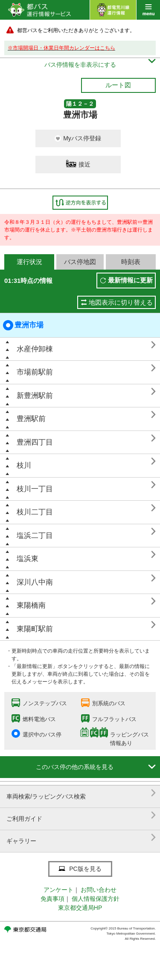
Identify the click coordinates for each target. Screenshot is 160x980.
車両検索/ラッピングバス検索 (81, 793)
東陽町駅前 (35, 629)
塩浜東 (28, 559)
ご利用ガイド (81, 815)
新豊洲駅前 (35, 396)
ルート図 (118, 85)
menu (148, 10)
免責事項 (52, 899)
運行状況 (29, 262)
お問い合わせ (99, 890)
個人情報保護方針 (96, 899)
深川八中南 (35, 582)
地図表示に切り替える (121, 302)
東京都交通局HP (80, 908)
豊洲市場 (23, 325)
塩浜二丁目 (35, 536)
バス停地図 (80, 262)
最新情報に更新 (130, 280)
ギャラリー (81, 838)
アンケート (58, 890)
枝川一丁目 (35, 489)
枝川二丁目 (35, 512)
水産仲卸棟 (35, 349)
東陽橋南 (31, 605)
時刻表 (131, 262)
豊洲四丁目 (35, 442)
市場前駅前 (35, 372)
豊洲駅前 (31, 419)
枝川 (24, 465)
